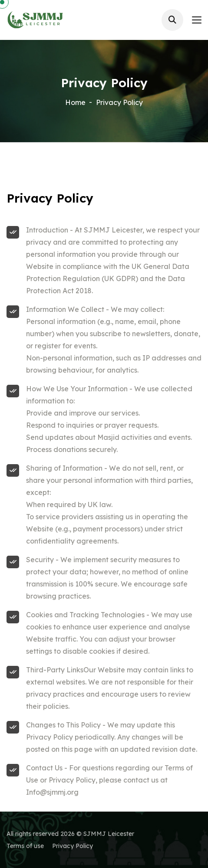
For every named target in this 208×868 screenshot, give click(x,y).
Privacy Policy (73, 846)
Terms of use (25, 846)
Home (75, 102)
